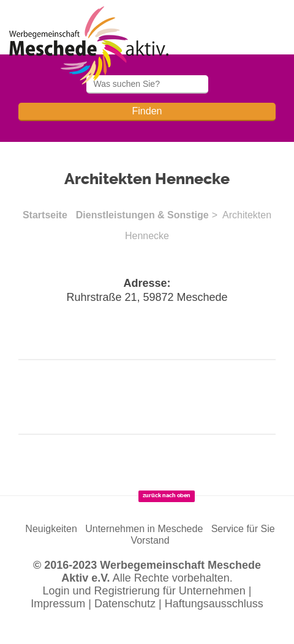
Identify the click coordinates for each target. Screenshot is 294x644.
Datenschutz (125, 604)
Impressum (58, 604)
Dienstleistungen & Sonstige (142, 215)
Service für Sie (243, 529)
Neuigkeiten (51, 529)
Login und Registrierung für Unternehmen (144, 591)
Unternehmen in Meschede (144, 529)
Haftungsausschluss (214, 604)
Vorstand (150, 540)
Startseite (45, 215)
